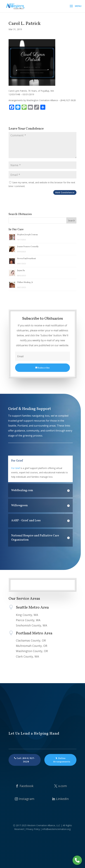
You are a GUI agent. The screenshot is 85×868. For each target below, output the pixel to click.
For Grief (16, 468)
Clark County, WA (27, 656)
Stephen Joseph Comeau (27, 235)
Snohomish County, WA (31, 625)
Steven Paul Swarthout (26, 259)
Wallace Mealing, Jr (25, 282)
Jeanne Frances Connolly (28, 247)
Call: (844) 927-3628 (26, 760)
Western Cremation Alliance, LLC (44, 825)
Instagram (27, 799)
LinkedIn (62, 799)
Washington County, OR (32, 651)
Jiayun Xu (21, 271)
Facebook (27, 786)
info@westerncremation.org (56, 829)
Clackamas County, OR (31, 640)
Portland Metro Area (34, 633)
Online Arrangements (62, 760)
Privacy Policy (33, 829)
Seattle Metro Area (32, 608)
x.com (63, 786)
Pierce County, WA (28, 620)
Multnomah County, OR (32, 646)
